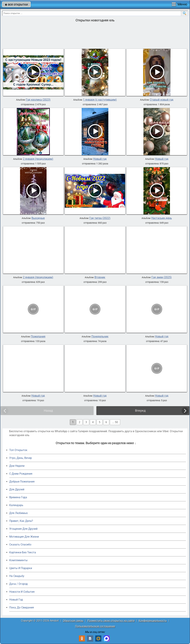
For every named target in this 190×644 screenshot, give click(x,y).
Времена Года (18, 497)
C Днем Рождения (21, 474)
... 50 (115, 422)
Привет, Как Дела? (21, 521)
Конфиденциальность (153, 621)
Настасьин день (162, 218)
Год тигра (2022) (100, 218)
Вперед (140, 411)
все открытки (16, 4)
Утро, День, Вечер (21, 458)
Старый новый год (162, 100)
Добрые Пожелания (22, 482)
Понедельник (100, 337)
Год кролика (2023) (38, 100)
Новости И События (22, 592)
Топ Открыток (18, 450)
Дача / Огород (18, 584)
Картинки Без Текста (23, 552)
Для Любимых (18, 513)
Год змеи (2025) (162, 277)
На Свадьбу (17, 576)
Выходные (38, 218)
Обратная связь (73, 621)
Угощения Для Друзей (23, 529)
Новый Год (16, 600)
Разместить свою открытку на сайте (111, 621)
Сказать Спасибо (20, 545)
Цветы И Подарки (21, 568)
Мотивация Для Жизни (24, 537)
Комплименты (18, 560)
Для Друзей (17, 489)
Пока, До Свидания (22, 607)
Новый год (100, 159)
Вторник (100, 277)
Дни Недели (17, 466)
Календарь (16, 505)
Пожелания (38, 337)
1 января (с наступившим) (100, 100)
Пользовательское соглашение (95, 626)
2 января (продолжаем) (38, 159)
